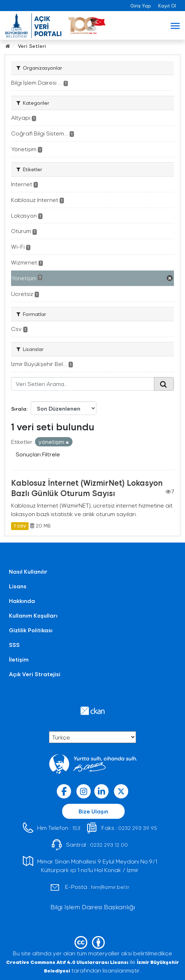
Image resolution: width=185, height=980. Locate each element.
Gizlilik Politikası (31, 630)
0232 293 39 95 (138, 828)
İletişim (19, 659)
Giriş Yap (141, 6)
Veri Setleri (32, 46)
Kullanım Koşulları (33, 615)
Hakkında (22, 601)
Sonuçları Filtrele (38, 454)
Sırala (19, 409)
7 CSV (20, 526)
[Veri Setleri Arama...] (83, 384)
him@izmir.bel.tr (110, 887)
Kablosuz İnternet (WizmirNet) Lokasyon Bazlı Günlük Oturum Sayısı (87, 488)
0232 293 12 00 (109, 845)
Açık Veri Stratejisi (35, 674)
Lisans (18, 586)
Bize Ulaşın (93, 811)
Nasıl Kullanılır (28, 571)
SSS (14, 645)
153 (76, 828)
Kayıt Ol (167, 6)
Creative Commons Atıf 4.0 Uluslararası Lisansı (67, 962)
